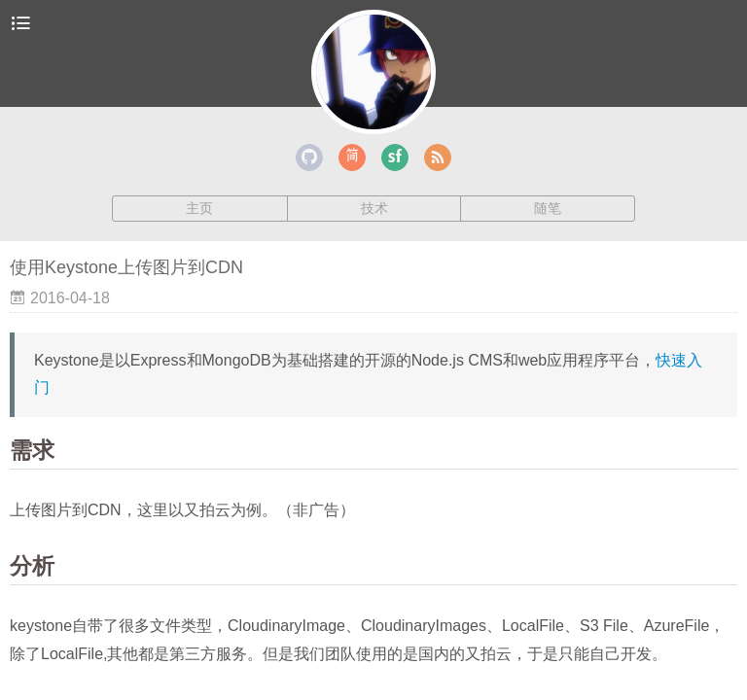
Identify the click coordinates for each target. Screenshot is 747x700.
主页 (199, 208)
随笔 (548, 208)
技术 (374, 208)
